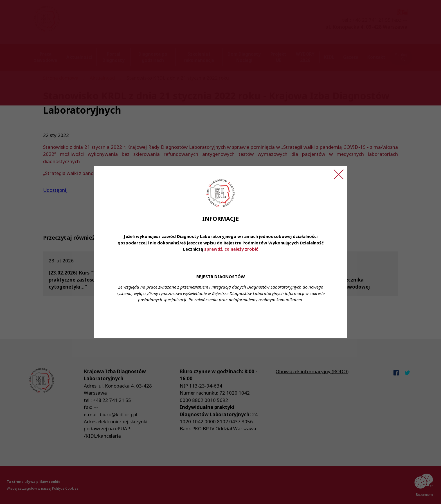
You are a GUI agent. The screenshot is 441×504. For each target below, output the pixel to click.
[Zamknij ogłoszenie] (339, 174)
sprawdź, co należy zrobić (231, 249)
